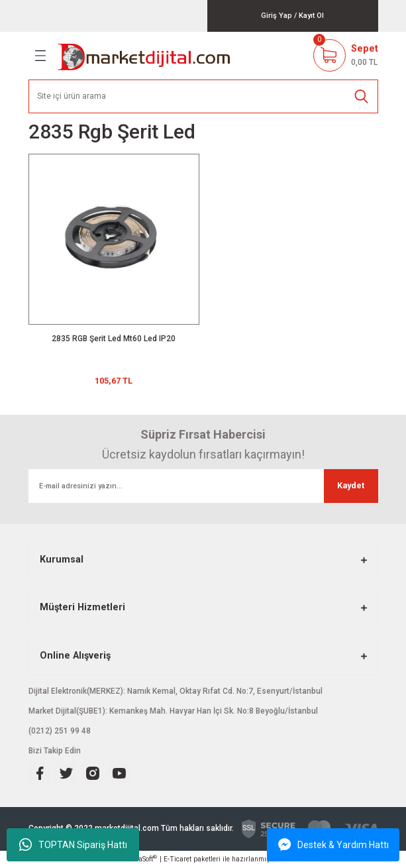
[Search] (203, 96)
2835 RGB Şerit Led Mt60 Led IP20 (114, 339)
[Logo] (145, 56)
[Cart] (346, 56)
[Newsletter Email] (203, 486)
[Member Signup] (311, 16)
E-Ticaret (178, 859)
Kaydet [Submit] (351, 485)
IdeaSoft (143, 858)
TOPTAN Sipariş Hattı (73, 845)
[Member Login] (277, 16)
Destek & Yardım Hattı (333, 845)
